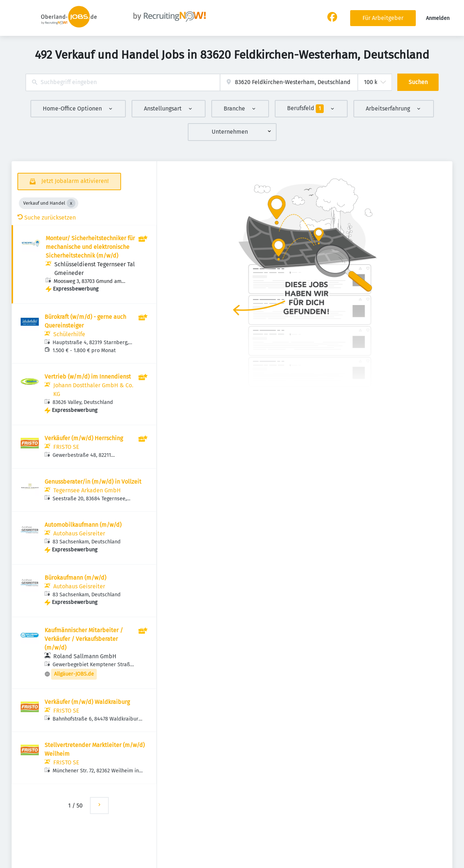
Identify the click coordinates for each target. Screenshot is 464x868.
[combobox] (123, 82)
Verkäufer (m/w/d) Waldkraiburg (87, 702)
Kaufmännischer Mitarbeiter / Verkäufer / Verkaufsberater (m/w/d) (84, 639)
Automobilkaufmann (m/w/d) (83, 525)
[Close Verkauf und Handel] (71, 203)
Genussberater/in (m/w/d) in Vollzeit (93, 482)
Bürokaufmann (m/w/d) (75, 578)
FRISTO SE (66, 447)
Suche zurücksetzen (47, 218)
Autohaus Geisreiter (79, 533)
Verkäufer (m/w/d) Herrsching (84, 438)
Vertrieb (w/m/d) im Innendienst (88, 377)
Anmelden (438, 18)
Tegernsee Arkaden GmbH (87, 490)
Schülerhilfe (69, 334)
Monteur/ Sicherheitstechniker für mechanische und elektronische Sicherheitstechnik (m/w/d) (90, 247)
